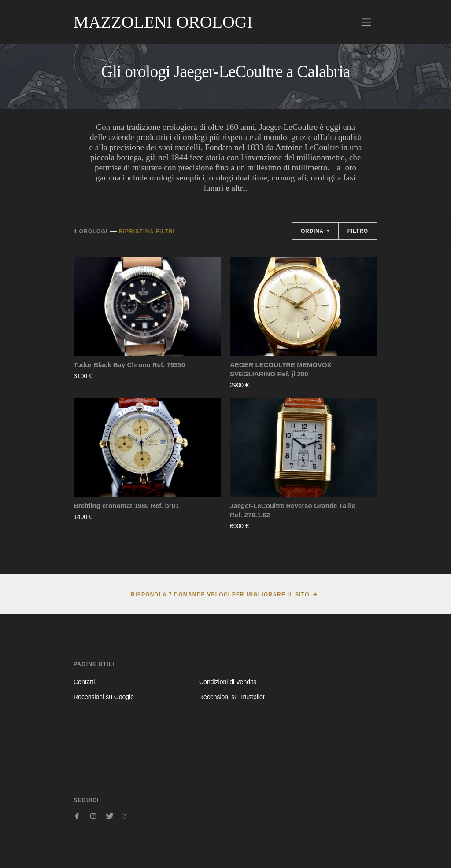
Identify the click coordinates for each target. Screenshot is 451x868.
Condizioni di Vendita (228, 682)
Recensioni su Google (104, 697)
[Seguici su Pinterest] (125, 816)
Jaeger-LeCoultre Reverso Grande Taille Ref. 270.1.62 (293, 510)
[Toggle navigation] (366, 22)
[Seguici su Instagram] (93, 816)
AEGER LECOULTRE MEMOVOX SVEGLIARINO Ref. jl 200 (281, 369)
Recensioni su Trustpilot (232, 697)
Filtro (358, 231)
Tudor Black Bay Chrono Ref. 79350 (129, 365)
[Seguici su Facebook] (77, 816)
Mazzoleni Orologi (163, 22)
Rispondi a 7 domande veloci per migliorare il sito (220, 595)
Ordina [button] (313, 231)
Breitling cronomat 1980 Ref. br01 (126, 506)
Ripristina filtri (147, 232)
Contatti (84, 682)
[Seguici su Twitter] (109, 816)
